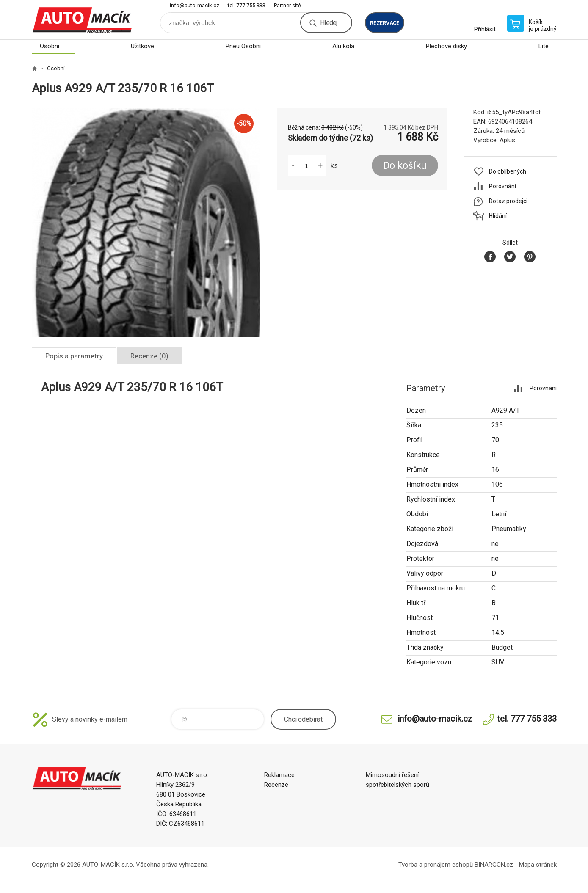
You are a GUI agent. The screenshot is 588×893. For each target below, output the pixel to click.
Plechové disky (446, 46)
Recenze (276, 785)
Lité (544, 46)
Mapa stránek (538, 865)
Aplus (507, 140)
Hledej (329, 23)
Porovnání (502, 186)
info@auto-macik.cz (195, 5)
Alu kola (343, 46)
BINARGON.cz (494, 865)
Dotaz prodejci (508, 201)
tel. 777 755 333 (247, 5)
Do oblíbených (508, 171)
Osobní (50, 46)
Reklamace (279, 775)
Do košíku (405, 166)
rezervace (385, 23)
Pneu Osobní (243, 46)
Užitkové (142, 46)
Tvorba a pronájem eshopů (436, 865)
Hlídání (498, 216)
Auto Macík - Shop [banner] (83, 20)
